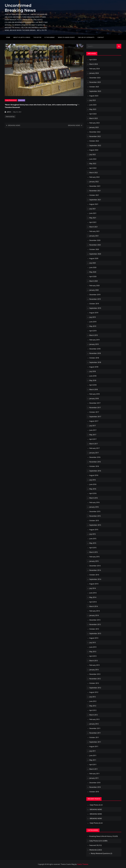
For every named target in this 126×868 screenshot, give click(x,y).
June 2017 (93, 430)
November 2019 (95, 299)
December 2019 (95, 295)
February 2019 (94, 340)
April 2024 (93, 60)
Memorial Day (10, 116)
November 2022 (95, 136)
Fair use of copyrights (86, 37)
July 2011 (93, 751)
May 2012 (93, 706)
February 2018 (94, 394)
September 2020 (95, 254)
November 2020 (95, 245)
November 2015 (95, 516)
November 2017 (95, 408)
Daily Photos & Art (11, 100)
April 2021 (93, 222)
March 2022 (94, 173)
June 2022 (93, 159)
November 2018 (95, 353)
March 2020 (94, 281)
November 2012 (95, 679)
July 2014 (93, 588)
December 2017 (95, 403)
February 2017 (94, 448)
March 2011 (94, 769)
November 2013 (95, 624)
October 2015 (94, 521)
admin (9, 112)
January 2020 (94, 290)
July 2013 (93, 643)
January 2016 (94, 507)
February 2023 (94, 123)
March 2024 (94, 64)
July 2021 (93, 209)
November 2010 (95, 787)
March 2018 (94, 389)
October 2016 (94, 466)
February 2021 (94, 231)
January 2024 (94, 73)
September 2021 (95, 200)
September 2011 (95, 742)
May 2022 (93, 164)
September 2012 (95, 688)
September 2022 (95, 145)
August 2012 (94, 692)
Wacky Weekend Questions (100, 853)
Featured (21, 100)
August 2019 (94, 313)
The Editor (37, 37)
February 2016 (94, 502)
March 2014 (94, 606)
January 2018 (94, 399)
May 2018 (93, 380)
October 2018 (94, 358)
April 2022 (93, 168)
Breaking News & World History (101, 836)
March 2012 (94, 715)
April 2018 (93, 385)
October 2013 (94, 629)
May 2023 (93, 109)
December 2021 (95, 186)
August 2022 (94, 150)
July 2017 (93, 426)
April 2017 (93, 439)
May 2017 (93, 435)
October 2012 (94, 683)
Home (8, 37)
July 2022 (93, 154)
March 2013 (94, 661)
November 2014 (95, 570)
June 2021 (93, 213)
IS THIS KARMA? (50, 37)
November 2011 (95, 733)
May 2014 (93, 597)
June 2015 (93, 539)
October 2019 (94, 304)
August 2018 (94, 367)
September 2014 (95, 579)
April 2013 (93, 656)
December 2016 (95, 457)
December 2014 (95, 566)
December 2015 (95, 511)
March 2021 (94, 227)
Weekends (93, 850)
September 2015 (95, 525)
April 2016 (93, 493)
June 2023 (93, 105)
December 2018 (95, 349)
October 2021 (94, 195)
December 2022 (95, 132)
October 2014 (94, 575)
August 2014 (94, 584)
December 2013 (95, 620)
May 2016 (93, 489)
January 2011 (94, 778)
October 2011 (94, 737)
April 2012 (93, 710)
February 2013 (94, 665)
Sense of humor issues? (66, 37)
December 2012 (95, 674)
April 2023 (93, 114)
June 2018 (93, 376)
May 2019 (93, 326)
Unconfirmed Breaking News (20, 8)
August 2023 (94, 96)
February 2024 (94, 69)
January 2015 (94, 561)
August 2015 (94, 530)
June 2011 (93, 755)
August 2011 (94, 746)
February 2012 (94, 719)
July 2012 (93, 697)
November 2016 (95, 462)
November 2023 (95, 82)
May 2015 (93, 543)
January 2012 (94, 724)
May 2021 (93, 218)
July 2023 (93, 100)
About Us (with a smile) (22, 37)
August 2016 (94, 475)
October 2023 (94, 87)
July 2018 (93, 371)
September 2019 (95, 308)
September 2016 (95, 471)
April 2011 (93, 765)
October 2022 (94, 141)
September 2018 (95, 362)
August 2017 (94, 421)
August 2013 (94, 638)
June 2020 (93, 267)
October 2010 (94, 792)
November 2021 (95, 191)
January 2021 (94, 236)
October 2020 (94, 249)
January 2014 (94, 615)
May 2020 (93, 272)
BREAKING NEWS (14, 125)
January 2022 (94, 182)
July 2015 (93, 534)
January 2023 (94, 127)
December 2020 (95, 240)
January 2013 (94, 670)
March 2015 (94, 552)
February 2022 (94, 177)
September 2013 (95, 633)
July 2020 (93, 263)
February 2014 (94, 611)
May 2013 (93, 652)
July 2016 (93, 480)
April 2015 (93, 548)
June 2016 (93, 484)
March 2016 (94, 498)
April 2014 (93, 602)
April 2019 (93, 331)
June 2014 (93, 593)
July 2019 (93, 317)
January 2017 (94, 453)
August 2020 (94, 258)
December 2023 (95, 78)
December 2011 (95, 728)
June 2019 (93, 322)
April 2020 (93, 276)
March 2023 (94, 118)
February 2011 (94, 774)
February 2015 (94, 557)
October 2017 (94, 412)
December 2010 (95, 783)
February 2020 (94, 286)
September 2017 (95, 417)
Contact (101, 37)
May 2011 (93, 760)
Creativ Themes (83, 864)
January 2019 (94, 344)
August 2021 (94, 204)
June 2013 (93, 647)
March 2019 (94, 335)
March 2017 (94, 444)
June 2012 (93, 701)
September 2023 (95, 91)
